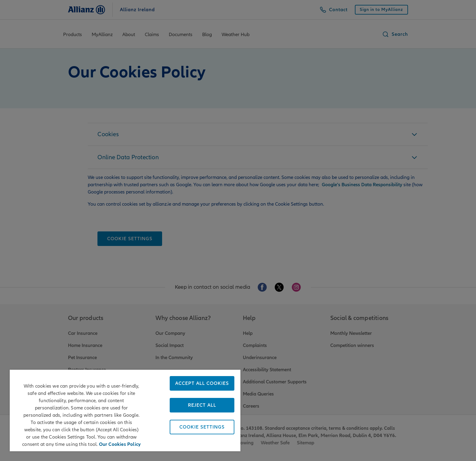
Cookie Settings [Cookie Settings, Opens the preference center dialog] (202, 427)
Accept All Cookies (202, 383)
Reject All (202, 405)
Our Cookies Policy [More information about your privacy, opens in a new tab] (120, 443)
